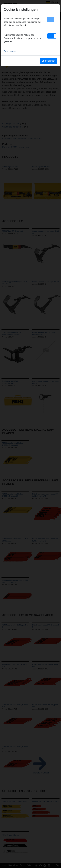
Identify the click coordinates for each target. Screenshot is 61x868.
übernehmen (49, 61)
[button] (52, 20)
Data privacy (10, 51)
